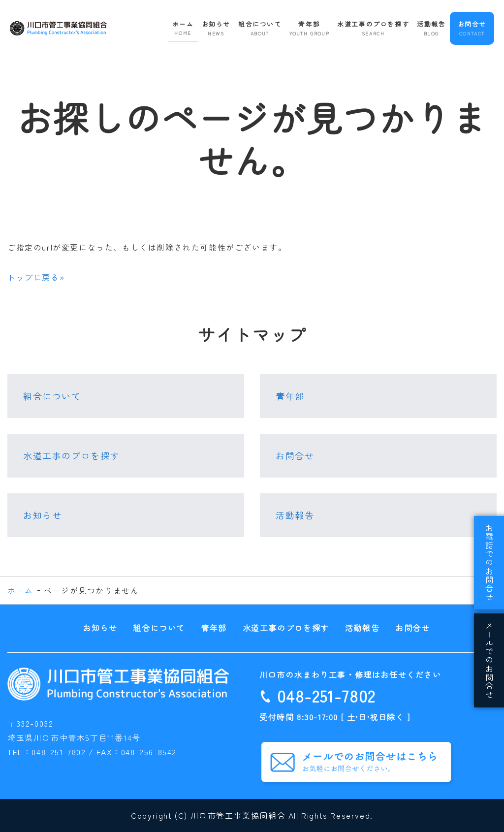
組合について (260, 28)
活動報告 (431, 28)
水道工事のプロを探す (373, 28)
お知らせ (216, 28)
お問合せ (472, 28)
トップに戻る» (36, 277)
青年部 (310, 28)
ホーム (183, 28)
